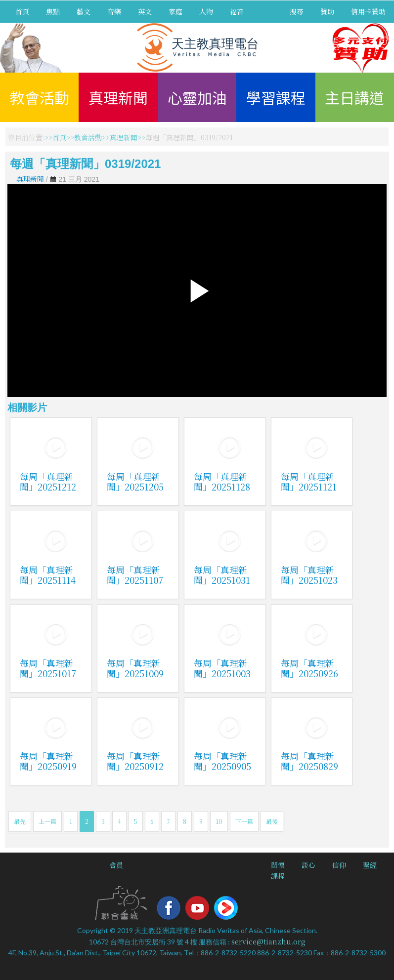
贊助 (327, 11)
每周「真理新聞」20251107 (135, 575)
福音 (237, 11)
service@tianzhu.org (268, 941)
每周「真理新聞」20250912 (135, 761)
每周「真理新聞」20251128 (222, 481)
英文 (145, 11)
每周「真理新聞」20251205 (135, 481)
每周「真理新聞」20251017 (48, 668)
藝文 (84, 11)
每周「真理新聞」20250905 (222, 761)
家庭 (175, 11)
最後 (272, 821)
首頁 (22, 11)
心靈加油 (197, 97)
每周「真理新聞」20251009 (135, 668)
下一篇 (244, 821)
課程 (278, 876)
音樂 (114, 11)
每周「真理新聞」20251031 (222, 575)
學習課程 (276, 97)
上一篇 (47, 821)
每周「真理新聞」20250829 (309, 761)
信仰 (339, 865)
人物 (206, 11)
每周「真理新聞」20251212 (48, 481)
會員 (116, 865)
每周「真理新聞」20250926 (309, 668)
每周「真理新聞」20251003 (222, 668)
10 (219, 821)
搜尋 (297, 11)
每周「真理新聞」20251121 (309, 481)
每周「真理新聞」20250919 (48, 761)
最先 (20, 821)
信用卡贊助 (368, 11)
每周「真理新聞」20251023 (309, 575)
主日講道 (354, 97)
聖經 (370, 865)
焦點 (53, 11)
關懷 (278, 865)
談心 (308, 865)
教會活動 (40, 97)
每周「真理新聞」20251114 (48, 575)
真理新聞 (118, 97)
